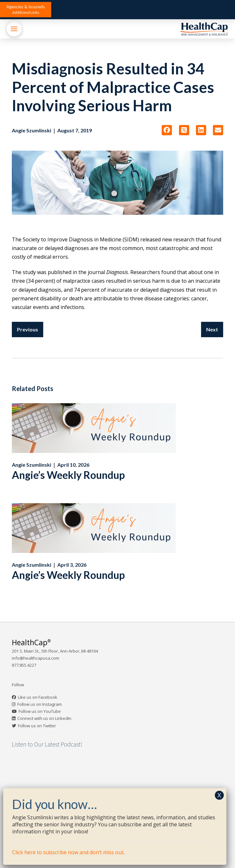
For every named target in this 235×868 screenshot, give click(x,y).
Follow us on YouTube (40, 711)
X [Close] (219, 795)
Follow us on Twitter (37, 726)
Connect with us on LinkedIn (44, 718)
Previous (28, 329)
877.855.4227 (24, 665)
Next (212, 329)
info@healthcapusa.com (36, 658)
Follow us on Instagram (40, 704)
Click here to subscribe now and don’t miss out (68, 852)
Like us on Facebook (38, 697)
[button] (26, 10)
